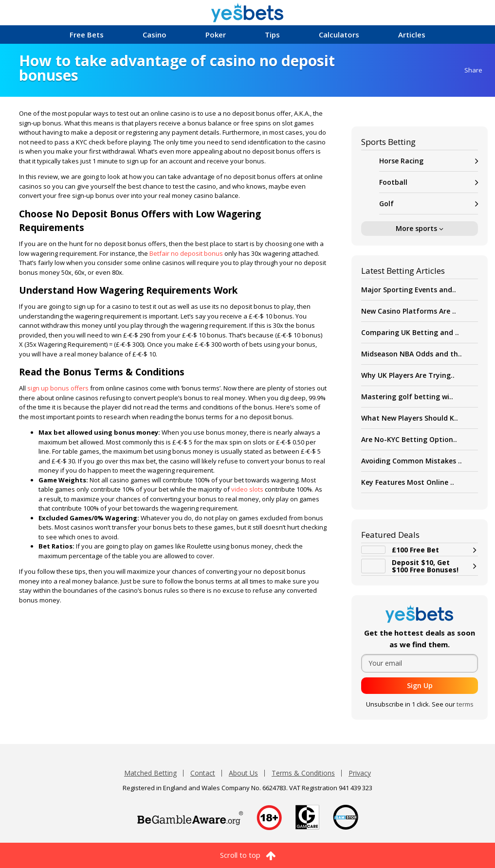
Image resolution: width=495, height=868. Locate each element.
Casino (155, 35)
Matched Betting (150, 773)
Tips (272, 35)
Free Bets (87, 35)
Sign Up (420, 685)
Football (429, 182)
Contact (203, 773)
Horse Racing (429, 161)
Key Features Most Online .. (408, 482)
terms (465, 704)
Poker (216, 35)
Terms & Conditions (303, 773)
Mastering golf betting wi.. (407, 397)
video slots (247, 489)
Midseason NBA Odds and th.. (412, 354)
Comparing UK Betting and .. (410, 332)
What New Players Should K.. (410, 418)
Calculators (339, 35)
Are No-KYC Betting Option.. (409, 439)
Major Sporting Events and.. (409, 290)
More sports (420, 228)
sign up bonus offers (57, 388)
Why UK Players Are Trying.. (408, 375)
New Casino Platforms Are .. (409, 311)
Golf (429, 204)
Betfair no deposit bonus (185, 253)
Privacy (360, 773)
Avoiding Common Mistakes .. (412, 461)
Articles (412, 35)
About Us (243, 773)
